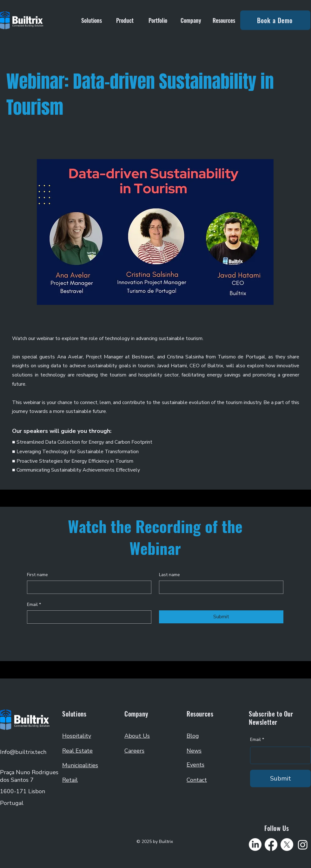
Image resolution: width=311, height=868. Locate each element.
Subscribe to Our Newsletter (271, 718)
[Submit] (280, 778)
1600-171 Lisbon (23, 791)
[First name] (87, 587)
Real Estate (77, 751)
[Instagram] (303, 845)
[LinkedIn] (255, 845)
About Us (137, 736)
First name (37, 575)
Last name (169, 575)
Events (195, 765)
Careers (134, 751)
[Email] (87, 617)
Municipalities (80, 765)
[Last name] (219, 587)
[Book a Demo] (275, 20)
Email (34, 605)
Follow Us (277, 828)
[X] (287, 845)
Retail (70, 780)
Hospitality (77, 736)
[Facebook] (271, 845)
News (194, 751)
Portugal (12, 803)
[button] (92, 20)
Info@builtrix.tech (23, 752)
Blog (193, 736)
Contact (197, 780)
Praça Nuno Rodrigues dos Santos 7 (29, 776)
